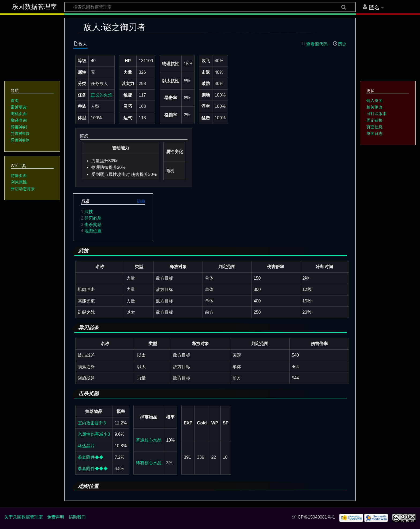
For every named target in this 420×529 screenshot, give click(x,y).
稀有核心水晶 (149, 463)
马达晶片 (86, 446)
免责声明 (56, 517)
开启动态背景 (23, 189)
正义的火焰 (102, 95)
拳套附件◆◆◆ (93, 469)
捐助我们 (77, 517)
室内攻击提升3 (92, 423)
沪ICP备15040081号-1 (314, 517)
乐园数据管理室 (34, 7)
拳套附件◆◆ (91, 457)
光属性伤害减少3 (94, 434)
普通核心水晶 (149, 440)
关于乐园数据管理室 (24, 517)
